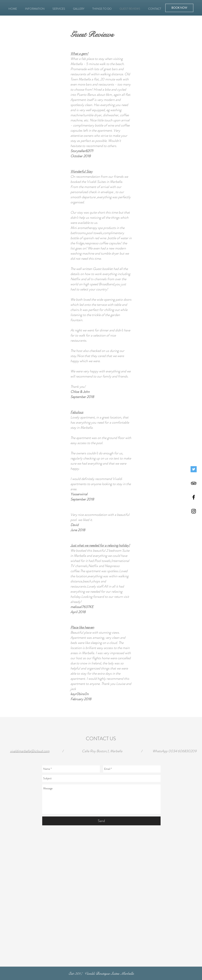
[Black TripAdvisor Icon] (194, 483)
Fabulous (77, 412)
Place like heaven (82, 627)
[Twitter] (194, 469)
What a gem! (79, 54)
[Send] (101, 821)
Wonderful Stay (81, 171)
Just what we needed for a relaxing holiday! (100, 545)
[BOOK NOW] (179, 8)
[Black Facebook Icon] (194, 497)
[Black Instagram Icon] (194, 511)
